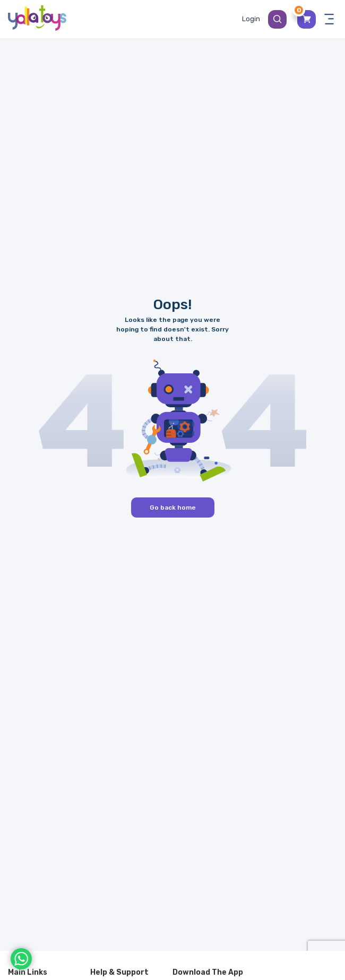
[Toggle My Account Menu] (251, 19)
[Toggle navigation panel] (329, 19)
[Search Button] (277, 19)
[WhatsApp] (21, 959)
